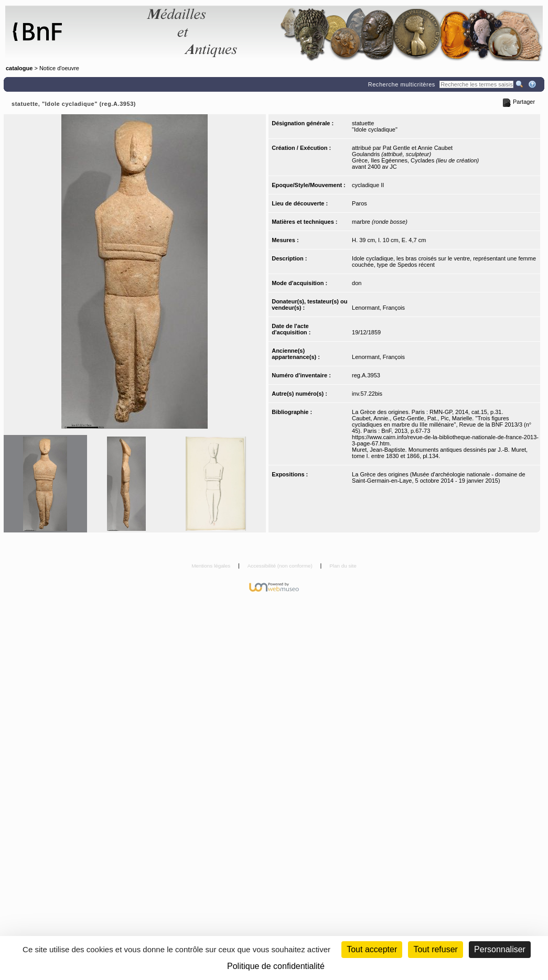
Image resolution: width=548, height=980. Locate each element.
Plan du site (343, 566)
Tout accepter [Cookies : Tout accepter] (372, 949)
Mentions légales (212, 566)
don (357, 283)
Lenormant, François (378, 308)
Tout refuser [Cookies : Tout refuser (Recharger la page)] (435, 949)
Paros (359, 203)
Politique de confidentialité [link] (276, 966)
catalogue (19, 68)
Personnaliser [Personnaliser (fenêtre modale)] (500, 949)
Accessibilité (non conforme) (281, 566)
